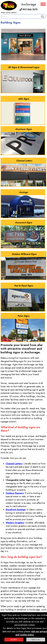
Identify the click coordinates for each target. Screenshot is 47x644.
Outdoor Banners (15, 493)
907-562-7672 (29, 9)
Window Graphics (15, 523)
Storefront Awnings (16, 510)
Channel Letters (14, 464)
